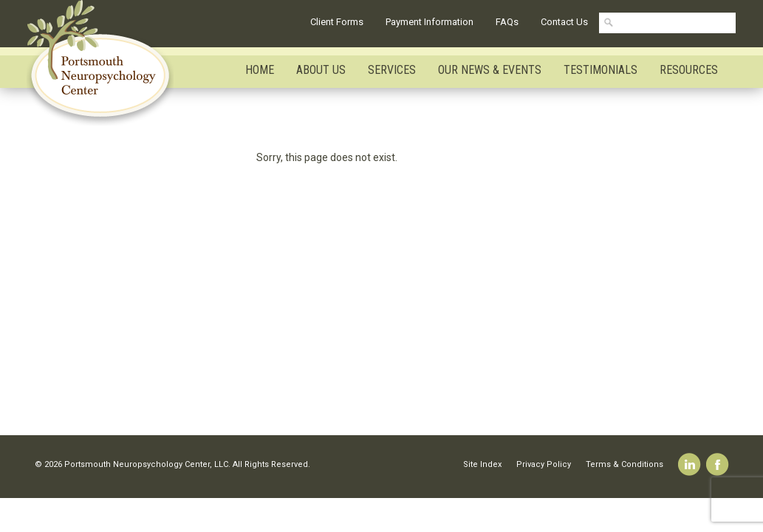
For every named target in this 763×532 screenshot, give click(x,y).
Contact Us (564, 22)
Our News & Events (490, 70)
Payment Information (430, 22)
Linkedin (690, 464)
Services (392, 70)
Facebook (718, 464)
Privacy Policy (544, 464)
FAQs (507, 22)
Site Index (482, 464)
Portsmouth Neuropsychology (107, 63)
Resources (689, 70)
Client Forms (337, 22)
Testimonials (601, 70)
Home (260, 70)
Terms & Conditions (625, 464)
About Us (321, 70)
